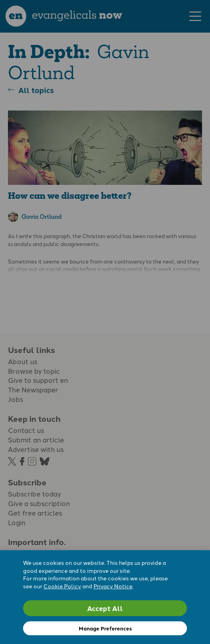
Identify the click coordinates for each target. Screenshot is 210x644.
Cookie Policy (62, 586)
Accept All (105, 608)
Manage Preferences (105, 628)
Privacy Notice (113, 586)
